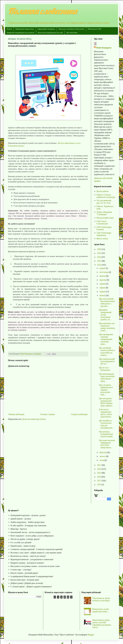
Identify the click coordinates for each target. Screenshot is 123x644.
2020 (99, 469)
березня (103, 452)
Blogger (91, 635)
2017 (99, 481)
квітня (102, 295)
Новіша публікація (16, 414)
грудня (103, 268)
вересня (103, 280)
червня (103, 288)
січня (102, 460)
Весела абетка (102, 191)
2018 (99, 477)
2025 (99, 253)
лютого (103, 456)
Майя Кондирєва (104, 48)
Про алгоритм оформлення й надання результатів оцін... (106, 390)
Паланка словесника (42, 11)
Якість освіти (102, 239)
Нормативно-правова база (25, 29)
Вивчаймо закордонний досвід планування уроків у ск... (105, 315)
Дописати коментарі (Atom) (34, 419)
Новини (9, 29)
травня (103, 292)
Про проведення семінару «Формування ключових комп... (106, 339)
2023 (99, 261)
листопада (104, 272)
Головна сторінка (48, 414)
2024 (99, 257)
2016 (99, 485)
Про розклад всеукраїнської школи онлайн (106, 434)
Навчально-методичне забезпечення (71, 29)
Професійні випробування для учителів (21, 33)
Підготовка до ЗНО (94, 29)
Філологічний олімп (105, 218)
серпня (103, 284)
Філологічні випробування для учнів (50, 33)
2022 (99, 265)
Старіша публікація (79, 414)
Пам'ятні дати (72, 33)
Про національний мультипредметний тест (107, 361)
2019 (99, 473)
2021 (99, 465)
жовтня (103, 276)
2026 (99, 249)
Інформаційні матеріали (46, 29)
